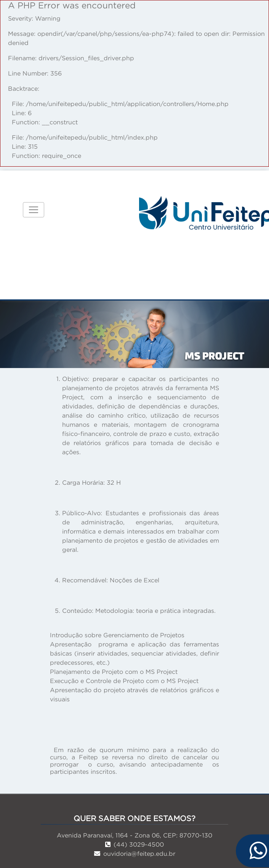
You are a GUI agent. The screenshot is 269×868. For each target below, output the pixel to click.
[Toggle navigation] (34, 210)
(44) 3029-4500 (134, 844)
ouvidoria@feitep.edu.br (135, 854)
